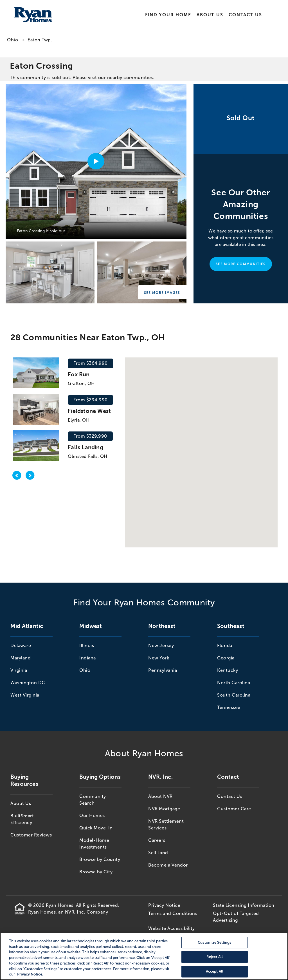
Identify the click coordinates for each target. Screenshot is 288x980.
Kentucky (228, 670)
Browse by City (96, 872)
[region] (144, 956)
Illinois (87, 645)
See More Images (162, 293)
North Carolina (234, 683)
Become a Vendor (168, 865)
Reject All (215, 957)
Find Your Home (168, 15)
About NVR (160, 796)
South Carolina (234, 695)
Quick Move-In (96, 828)
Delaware (21, 645)
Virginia (19, 670)
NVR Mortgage (164, 809)
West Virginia (25, 695)
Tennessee (229, 707)
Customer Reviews (31, 835)
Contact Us (245, 15)
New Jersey (161, 645)
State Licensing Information (244, 905)
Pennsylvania (163, 670)
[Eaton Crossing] (50, 272)
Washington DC (28, 683)
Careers (157, 840)
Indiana (88, 658)
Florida (225, 645)
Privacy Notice (164, 905)
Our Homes (92, 815)
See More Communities (241, 264)
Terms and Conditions (173, 913)
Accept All (215, 971)
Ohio (13, 40)
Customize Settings (214, 942)
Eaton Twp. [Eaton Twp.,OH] (40, 40)
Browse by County (100, 859)
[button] (199, 443)
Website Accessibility (172, 928)
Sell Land (158, 853)
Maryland (21, 658)
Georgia (226, 658)
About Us (210, 15)
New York (159, 658)
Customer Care (234, 809)
